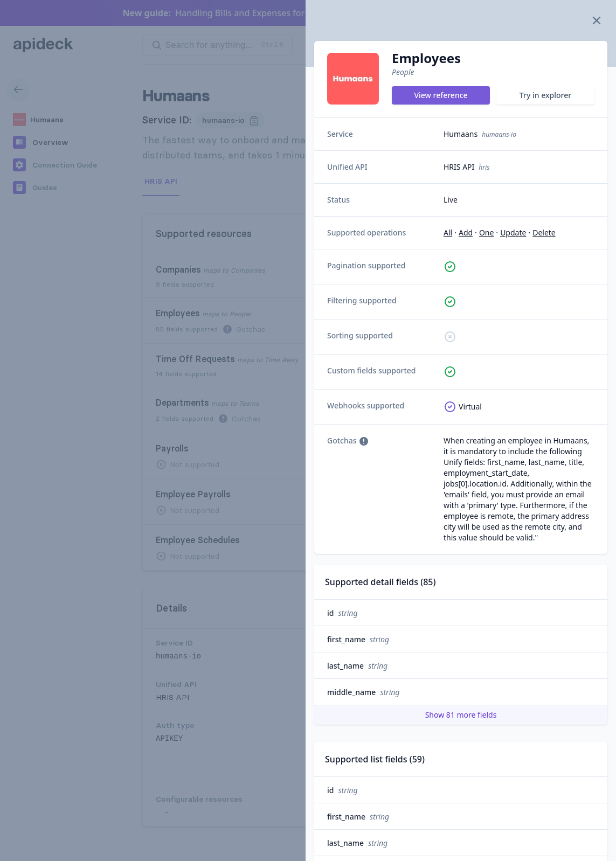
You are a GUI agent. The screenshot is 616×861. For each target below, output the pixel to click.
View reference (441, 95)
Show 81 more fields (461, 715)
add (466, 232)
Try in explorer (545, 95)
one (486, 232)
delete (544, 232)
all (448, 232)
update (513, 232)
